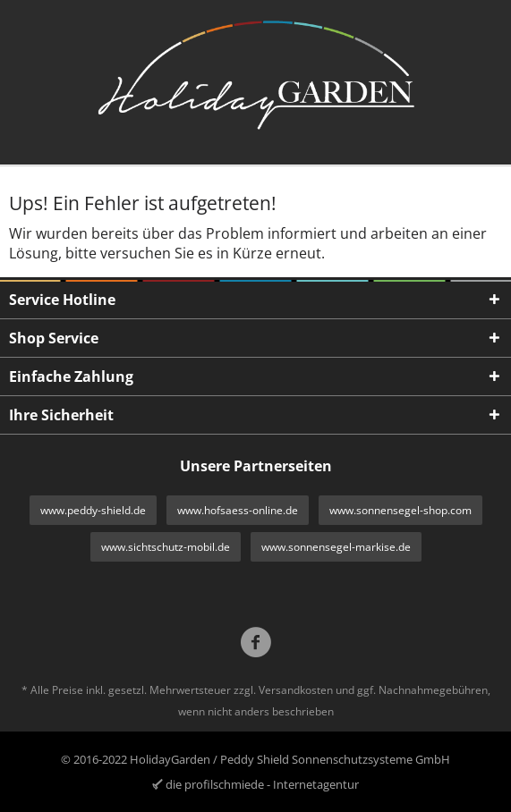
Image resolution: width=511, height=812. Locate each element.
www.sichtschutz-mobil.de (166, 547)
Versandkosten (296, 690)
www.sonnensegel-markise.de (336, 547)
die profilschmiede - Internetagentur (262, 784)
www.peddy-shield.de (93, 510)
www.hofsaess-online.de (238, 510)
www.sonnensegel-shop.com (400, 510)
